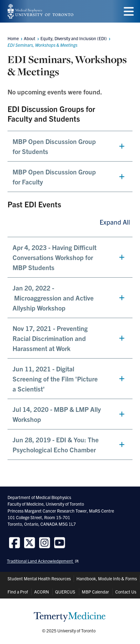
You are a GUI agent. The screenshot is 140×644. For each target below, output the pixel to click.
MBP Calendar (95, 592)
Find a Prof (18, 592)
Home (13, 38)
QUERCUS (65, 592)
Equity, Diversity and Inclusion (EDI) (74, 38)
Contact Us (126, 592)
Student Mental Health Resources (39, 578)
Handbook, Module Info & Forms (107, 578)
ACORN (41, 592)
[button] (70, 146)
